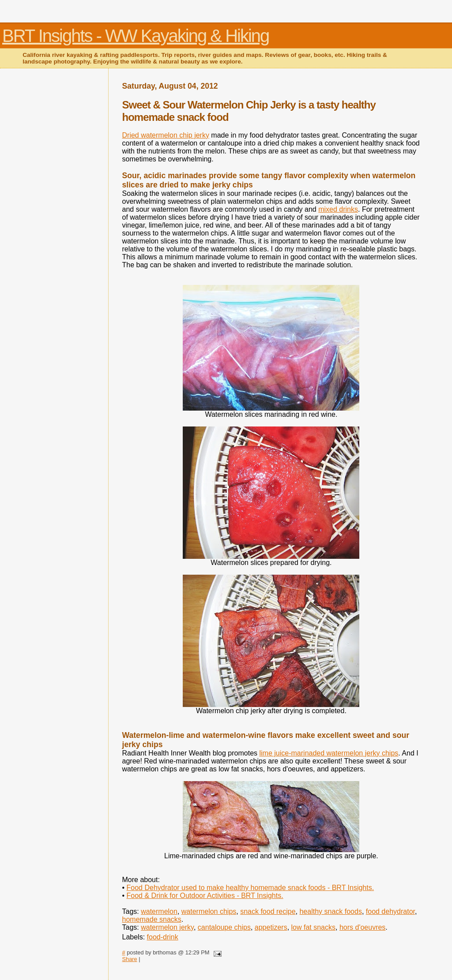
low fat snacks (313, 927)
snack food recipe (268, 911)
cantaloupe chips (224, 927)
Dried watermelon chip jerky (166, 135)
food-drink (163, 937)
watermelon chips (209, 911)
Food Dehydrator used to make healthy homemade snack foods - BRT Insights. (250, 888)
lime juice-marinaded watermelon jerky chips (329, 753)
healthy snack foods (330, 911)
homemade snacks (152, 919)
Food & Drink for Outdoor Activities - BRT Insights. (205, 896)
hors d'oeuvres (362, 927)
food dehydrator (390, 911)
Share (130, 959)
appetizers (271, 927)
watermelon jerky (167, 927)
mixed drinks (338, 209)
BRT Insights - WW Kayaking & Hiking (136, 36)
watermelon (159, 911)
